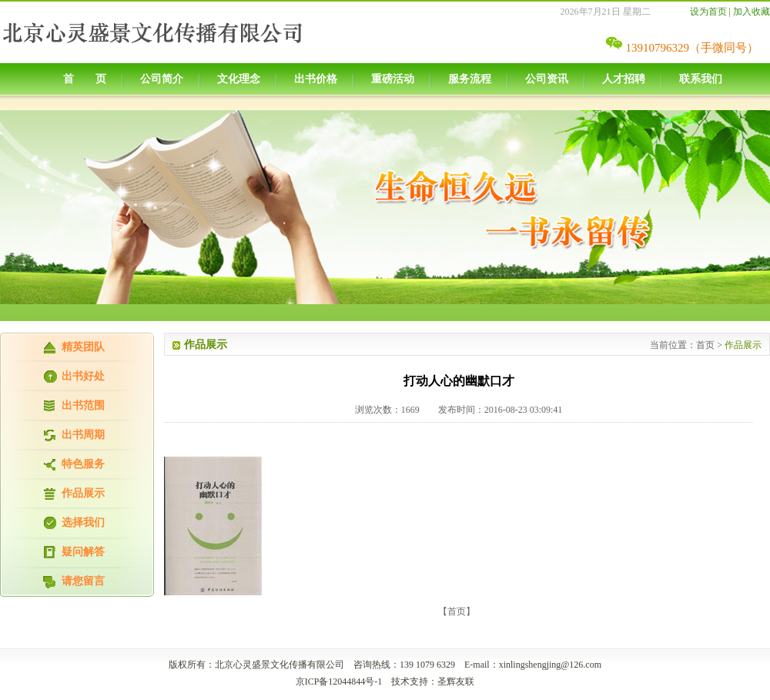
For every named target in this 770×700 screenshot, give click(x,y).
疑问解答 (83, 552)
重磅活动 (393, 79)
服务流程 (470, 79)
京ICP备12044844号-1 (339, 682)
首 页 (85, 79)
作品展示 (83, 493)
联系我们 (701, 79)
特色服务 (83, 464)
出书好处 (83, 376)
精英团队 (83, 347)
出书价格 (316, 79)
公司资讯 (547, 79)
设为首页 (708, 12)
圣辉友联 (456, 682)
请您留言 (83, 581)
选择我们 (83, 522)
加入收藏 (752, 12)
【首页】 (457, 611)
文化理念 (239, 79)
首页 (705, 345)
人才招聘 (624, 79)
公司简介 (162, 79)
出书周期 (83, 435)
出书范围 (83, 405)
